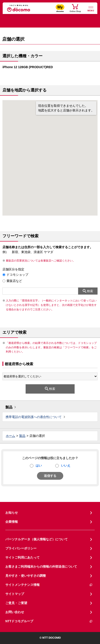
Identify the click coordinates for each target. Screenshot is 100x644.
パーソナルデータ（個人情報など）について (37, 539)
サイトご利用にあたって (22, 557)
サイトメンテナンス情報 (49, 585)
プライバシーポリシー (21, 548)
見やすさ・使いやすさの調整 (26, 576)
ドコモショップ (17, 275)
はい (39, 466)
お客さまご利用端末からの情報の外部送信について (41, 567)
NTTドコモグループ (49, 621)
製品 (9, 407)
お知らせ (12, 513)
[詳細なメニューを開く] (91, 9)
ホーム (10, 436)
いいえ (66, 466)
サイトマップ (15, 594)
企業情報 (12, 522)
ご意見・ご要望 (16, 603)
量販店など (14, 281)
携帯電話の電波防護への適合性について (34, 417)
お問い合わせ (15, 612)
